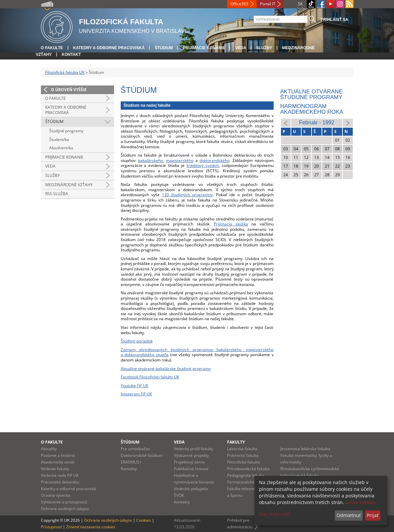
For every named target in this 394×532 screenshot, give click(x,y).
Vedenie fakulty (55, 469)
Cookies (144, 520)
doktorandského (214, 160)
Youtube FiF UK (134, 386)
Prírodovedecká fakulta (248, 469)
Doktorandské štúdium (142, 455)
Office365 (239, 4)
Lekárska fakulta (242, 449)
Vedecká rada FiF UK (60, 475)
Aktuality (49, 449)
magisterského (180, 160)
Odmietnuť (349, 515)
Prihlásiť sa (334, 20)
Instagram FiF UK (136, 394)
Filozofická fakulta (244, 462)
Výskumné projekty (191, 455)
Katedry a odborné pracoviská (109, 48)
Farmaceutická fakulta (248, 482)
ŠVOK (179, 495)
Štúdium (164, 48)
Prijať (373, 515)
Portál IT (268, 4)
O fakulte (52, 48)
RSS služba (57, 194)
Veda (241, 48)
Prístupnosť (51, 527)
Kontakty (129, 469)
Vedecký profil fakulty (194, 449)
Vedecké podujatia (191, 489)
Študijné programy (66, 131)
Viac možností (274, 514)
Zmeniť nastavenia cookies (91, 527)
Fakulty (236, 442)
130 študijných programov (187, 195)
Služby (264, 48)
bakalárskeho (150, 160)
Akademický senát (58, 462)
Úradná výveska (56, 495)
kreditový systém (203, 165)
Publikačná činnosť (191, 469)
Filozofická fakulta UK (65, 72)
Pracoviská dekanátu (60, 482)
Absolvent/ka (61, 148)
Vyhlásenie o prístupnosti (64, 502)
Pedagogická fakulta (246, 475)
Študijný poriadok (137, 341)
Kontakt (71, 55)
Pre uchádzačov (135, 449)
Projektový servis (190, 462)
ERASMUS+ (131, 462)
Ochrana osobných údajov (65, 509)
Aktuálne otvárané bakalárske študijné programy (166, 369)
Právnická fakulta (243, 455)
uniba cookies (361, 502)
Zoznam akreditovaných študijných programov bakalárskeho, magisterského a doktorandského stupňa (197, 352)
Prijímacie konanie (204, 48)
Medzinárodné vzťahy (69, 185)
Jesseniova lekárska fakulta (305, 449)
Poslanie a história (58, 455)
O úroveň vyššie (69, 90)
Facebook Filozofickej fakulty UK (150, 377)
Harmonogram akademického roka (312, 109)
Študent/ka (59, 139)
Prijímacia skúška (231, 224)
